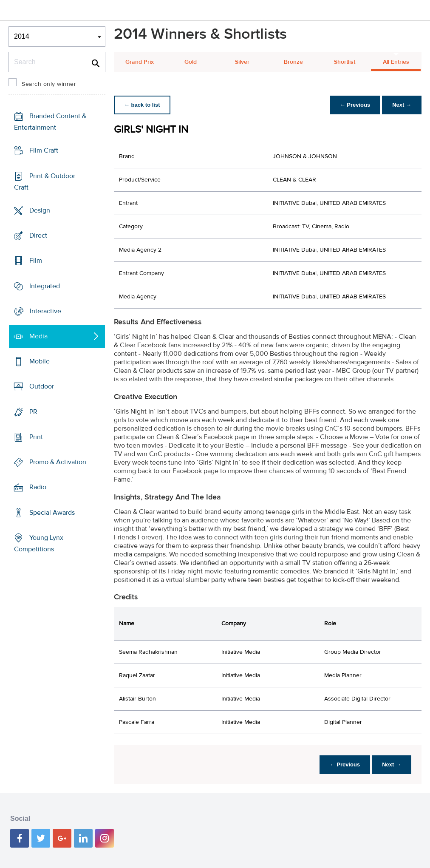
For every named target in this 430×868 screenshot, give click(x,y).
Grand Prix (140, 62)
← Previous (355, 105)
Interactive (45, 311)
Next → (402, 105)
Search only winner (49, 84)
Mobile (40, 361)
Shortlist (345, 62)
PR (33, 412)
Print (36, 437)
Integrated (45, 286)
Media (38, 336)
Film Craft (44, 150)
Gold (191, 62)
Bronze (293, 62)
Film (36, 261)
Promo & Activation (58, 462)
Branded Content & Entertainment (50, 122)
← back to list (142, 105)
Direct (38, 235)
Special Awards (52, 513)
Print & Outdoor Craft (45, 181)
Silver (242, 62)
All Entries (396, 62)
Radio (38, 487)
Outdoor (42, 386)
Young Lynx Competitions (39, 543)
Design (40, 210)
